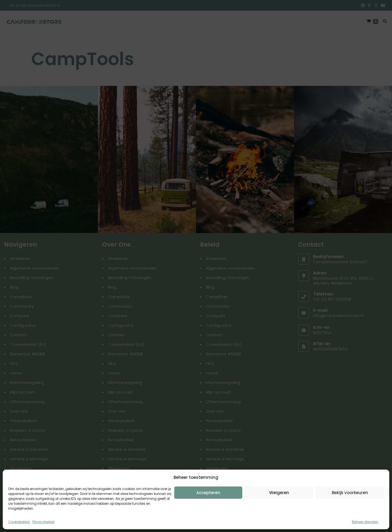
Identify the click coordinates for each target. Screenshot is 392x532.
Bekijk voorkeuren (350, 493)
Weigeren (279, 493)
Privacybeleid (43, 522)
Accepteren (208, 493)
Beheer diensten (365, 522)
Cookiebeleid (19, 522)
